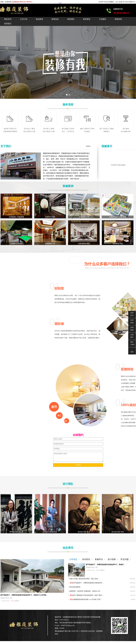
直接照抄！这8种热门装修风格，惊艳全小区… (86, 591)
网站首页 (8, 19)
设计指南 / (113, 559)
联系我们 (8, 24)
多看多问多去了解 (6, 598)
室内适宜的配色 (75, 587)
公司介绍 (24, 19)
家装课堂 (87, 19)
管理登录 (84, 631)
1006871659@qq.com (68, 625)
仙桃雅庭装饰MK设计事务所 (73, 617)
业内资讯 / (87, 559)
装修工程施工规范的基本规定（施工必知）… (85, 579)
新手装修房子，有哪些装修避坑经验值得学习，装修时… (105, 565)
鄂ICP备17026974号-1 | (73, 631)
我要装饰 (118, 19)
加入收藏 (119, 2)
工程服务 (102, 19)
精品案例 (39, 19)
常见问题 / (126, 559)
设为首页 (126, 2)
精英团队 (71, 19)
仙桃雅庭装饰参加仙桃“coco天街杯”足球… (87, 599)
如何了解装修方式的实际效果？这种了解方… (88, 595)
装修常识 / (100, 559)
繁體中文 (132, 2)
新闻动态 (55, 19)
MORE (88, 146)
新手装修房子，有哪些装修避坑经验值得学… (88, 583)
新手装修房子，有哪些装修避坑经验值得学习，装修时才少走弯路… (24, 595)
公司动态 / (74, 559)
